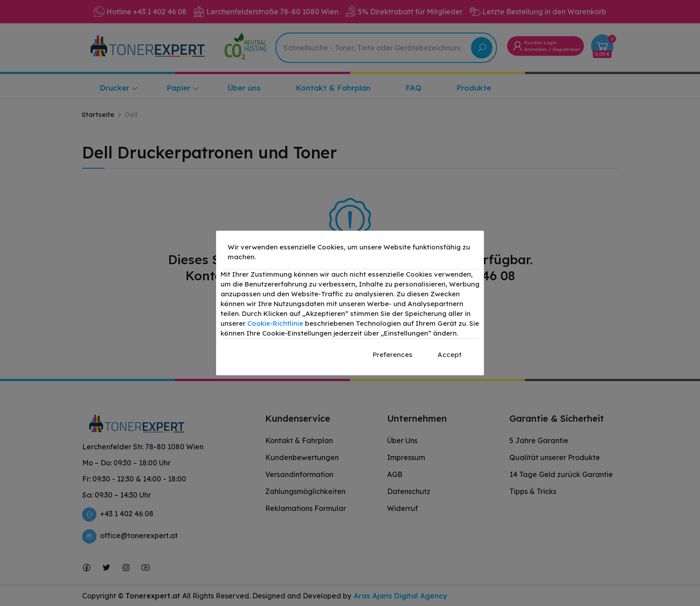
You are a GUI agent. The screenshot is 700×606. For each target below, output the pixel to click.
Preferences (393, 355)
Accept (450, 355)
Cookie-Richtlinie (275, 323)
